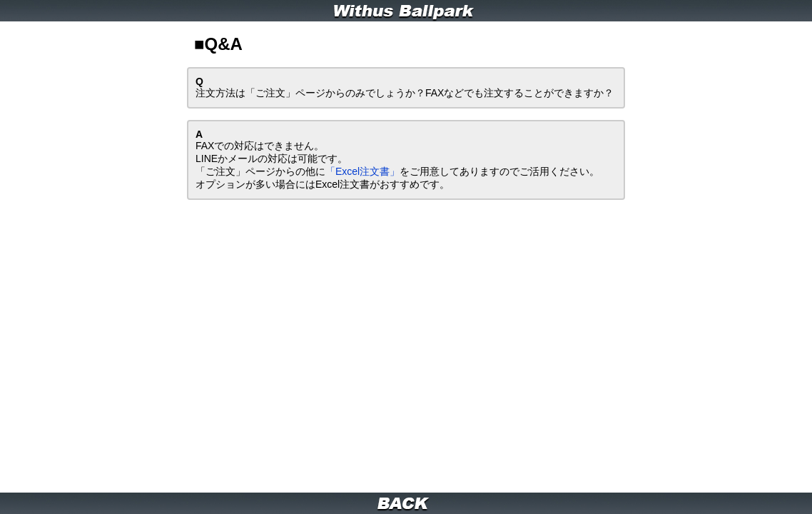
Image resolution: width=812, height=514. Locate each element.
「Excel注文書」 (302, 130)
